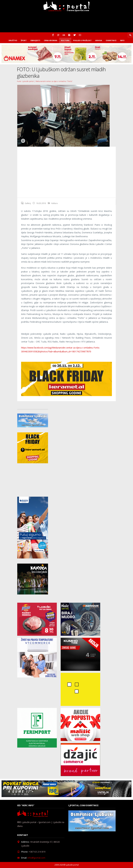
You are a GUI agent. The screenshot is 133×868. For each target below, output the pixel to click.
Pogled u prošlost (82, 40)
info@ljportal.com (36, 858)
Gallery (28, 203)
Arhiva (99, 40)
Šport (24, 40)
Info (122, 40)
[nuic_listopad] (80, 635)
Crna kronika (51, 40)
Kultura (65, 40)
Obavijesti (35, 40)
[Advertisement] (66, 172)
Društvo (13, 40)
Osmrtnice (111, 40)
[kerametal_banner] (66, 395)
